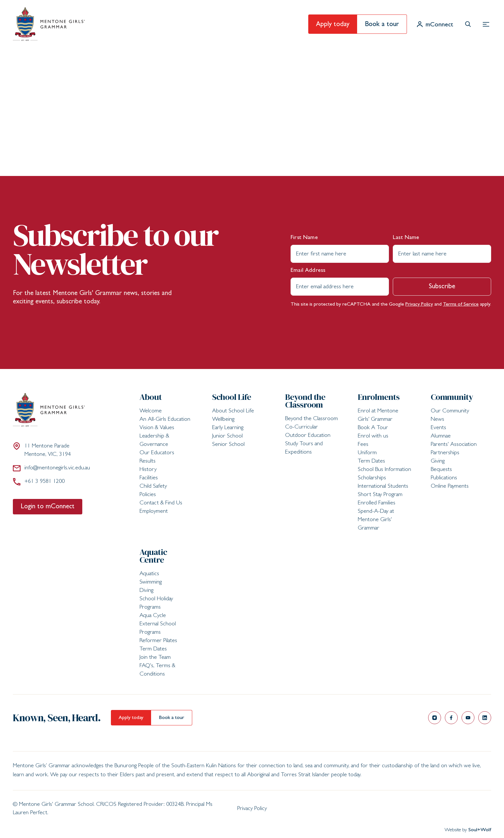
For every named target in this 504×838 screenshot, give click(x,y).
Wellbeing (223, 420)
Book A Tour (373, 428)
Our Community (450, 411)
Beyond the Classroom (305, 401)
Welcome (151, 411)
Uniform (367, 453)
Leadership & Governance (154, 441)
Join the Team (155, 658)
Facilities (149, 478)
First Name (304, 238)
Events (438, 428)
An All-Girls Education (165, 420)
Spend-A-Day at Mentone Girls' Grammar (376, 520)
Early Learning (228, 428)
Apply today (333, 25)
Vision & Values (157, 428)
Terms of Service (461, 305)
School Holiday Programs (156, 603)
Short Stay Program (380, 495)
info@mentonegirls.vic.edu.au (51, 468)
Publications (444, 478)
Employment (154, 512)
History (148, 470)
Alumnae (441, 437)
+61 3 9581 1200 (39, 482)
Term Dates (371, 462)
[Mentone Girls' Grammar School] (49, 24)
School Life (232, 397)
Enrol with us (373, 437)
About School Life (233, 411)
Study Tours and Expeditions (304, 448)
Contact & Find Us (161, 503)
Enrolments (379, 397)
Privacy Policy (419, 305)
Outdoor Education (308, 436)
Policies (148, 495)
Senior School (228, 445)
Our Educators (157, 453)
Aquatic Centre (153, 556)
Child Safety (153, 487)
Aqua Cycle (153, 616)
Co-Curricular (301, 428)
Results (148, 462)
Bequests (441, 470)
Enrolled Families (377, 503)
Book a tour (382, 25)
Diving (146, 591)
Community (452, 397)
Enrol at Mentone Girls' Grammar (378, 416)
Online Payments (450, 487)
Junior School (227, 437)
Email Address (308, 271)
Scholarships (372, 478)
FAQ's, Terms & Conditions (157, 670)
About (151, 397)
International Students (383, 487)
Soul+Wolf (480, 830)
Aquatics (149, 574)
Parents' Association (454, 445)
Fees (363, 445)
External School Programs (158, 629)
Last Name (406, 238)
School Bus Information (384, 470)
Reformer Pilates (158, 641)
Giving (438, 462)
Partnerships (445, 453)
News (437, 420)
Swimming (151, 583)
